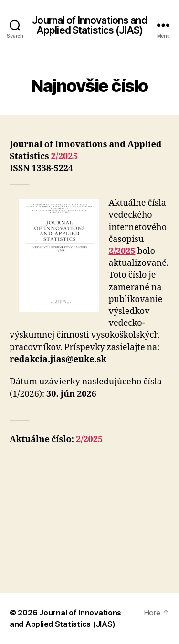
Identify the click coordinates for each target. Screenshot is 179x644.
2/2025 (64, 156)
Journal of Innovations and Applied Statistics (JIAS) (89, 25)
